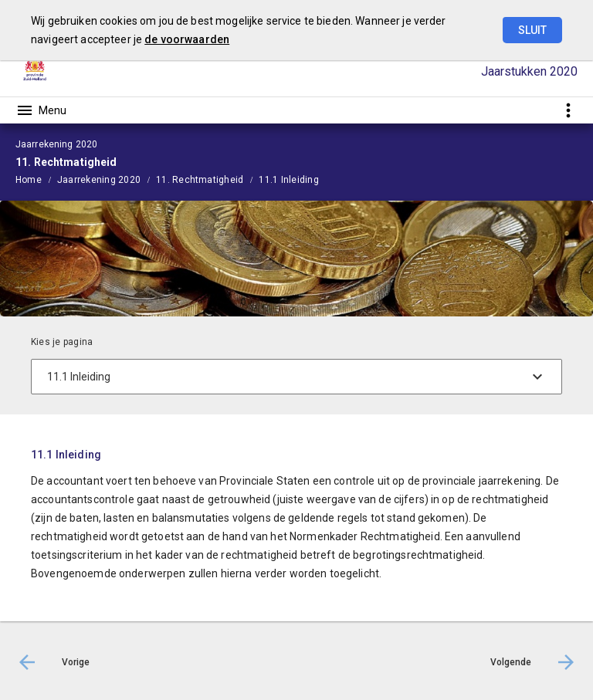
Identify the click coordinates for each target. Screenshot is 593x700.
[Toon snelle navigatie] (568, 110)
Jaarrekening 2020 (99, 180)
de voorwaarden (187, 39)
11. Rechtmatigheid (200, 180)
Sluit (532, 30)
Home (29, 180)
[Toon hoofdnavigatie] (41, 110)
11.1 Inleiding (288, 180)
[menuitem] (36, 179)
